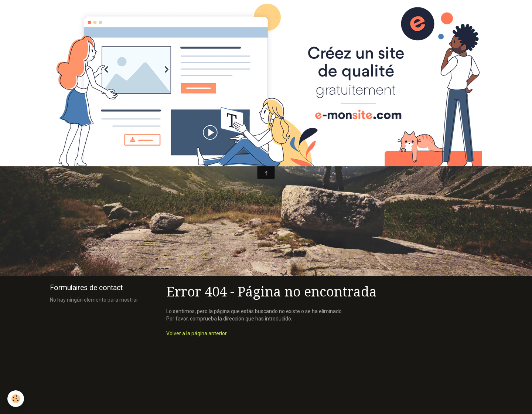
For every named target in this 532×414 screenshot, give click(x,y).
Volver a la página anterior (197, 333)
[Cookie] (16, 399)
